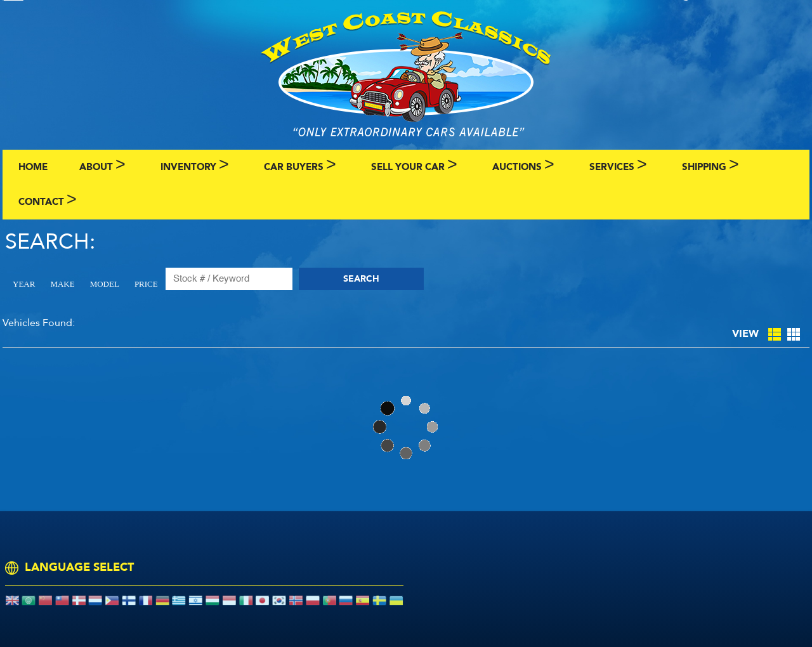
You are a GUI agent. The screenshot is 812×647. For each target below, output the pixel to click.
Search (361, 279)
